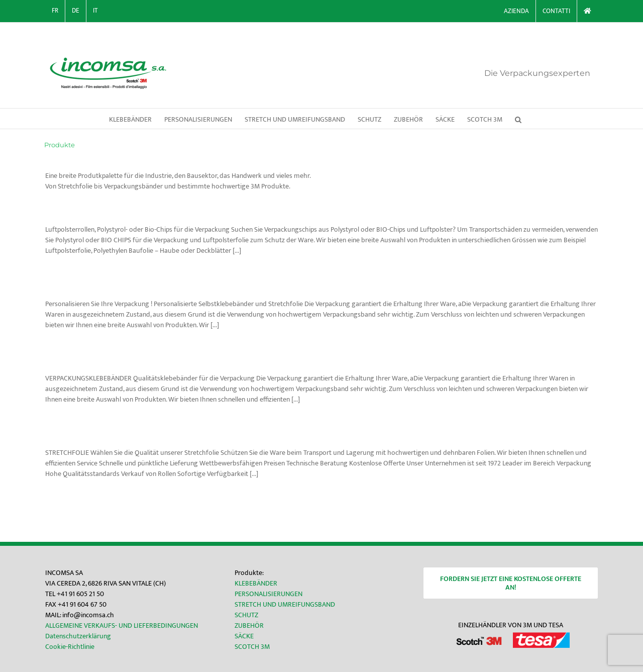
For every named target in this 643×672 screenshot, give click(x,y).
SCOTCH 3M (252, 647)
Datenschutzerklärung (78, 636)
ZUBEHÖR (249, 626)
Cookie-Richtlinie (70, 647)
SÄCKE (244, 636)
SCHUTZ (246, 615)
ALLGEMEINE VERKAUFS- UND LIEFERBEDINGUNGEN (122, 626)
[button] (518, 119)
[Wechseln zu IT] (95, 11)
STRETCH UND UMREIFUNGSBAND (285, 604)
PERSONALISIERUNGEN (269, 594)
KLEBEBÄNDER (256, 583)
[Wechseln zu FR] (55, 11)
